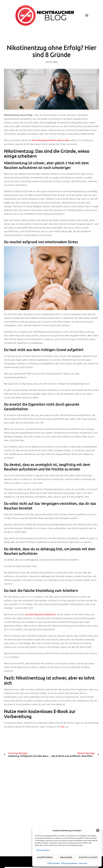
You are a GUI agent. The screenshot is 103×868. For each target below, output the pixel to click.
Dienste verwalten (43, 850)
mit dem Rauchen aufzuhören (40, 614)
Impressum (83, 863)
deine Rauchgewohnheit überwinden (51, 140)
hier (63, 727)
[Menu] (87, 15)
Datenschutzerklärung (69, 863)
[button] (98, 830)
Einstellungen (88, 857)
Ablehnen (66, 857)
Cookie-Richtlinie (53, 863)
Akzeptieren (45, 857)
